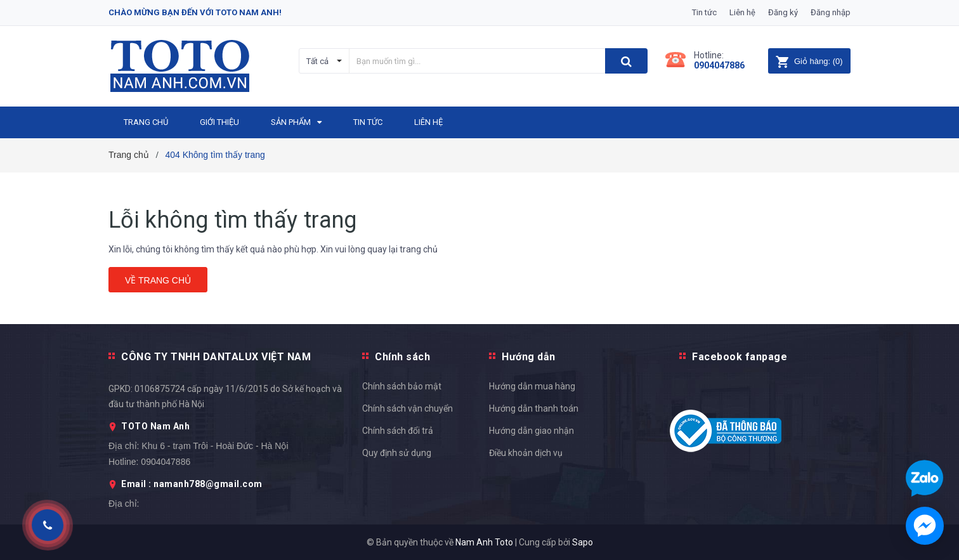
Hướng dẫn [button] (529, 357)
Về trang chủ (158, 280)
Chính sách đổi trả (398, 431)
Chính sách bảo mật (402, 386)
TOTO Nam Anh (155, 426)
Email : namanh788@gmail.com (192, 484)
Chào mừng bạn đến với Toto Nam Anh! (195, 12)
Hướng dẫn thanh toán (534, 408)
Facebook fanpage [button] (740, 357)
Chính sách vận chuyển (408, 408)
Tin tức (704, 12)
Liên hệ (742, 12)
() (809, 61)
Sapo (583, 542)
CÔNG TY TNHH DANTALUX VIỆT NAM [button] (216, 357)
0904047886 (719, 65)
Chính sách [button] (402, 357)
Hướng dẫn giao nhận (532, 431)
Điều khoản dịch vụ (526, 453)
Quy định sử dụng (397, 453)
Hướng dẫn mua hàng (532, 386)
